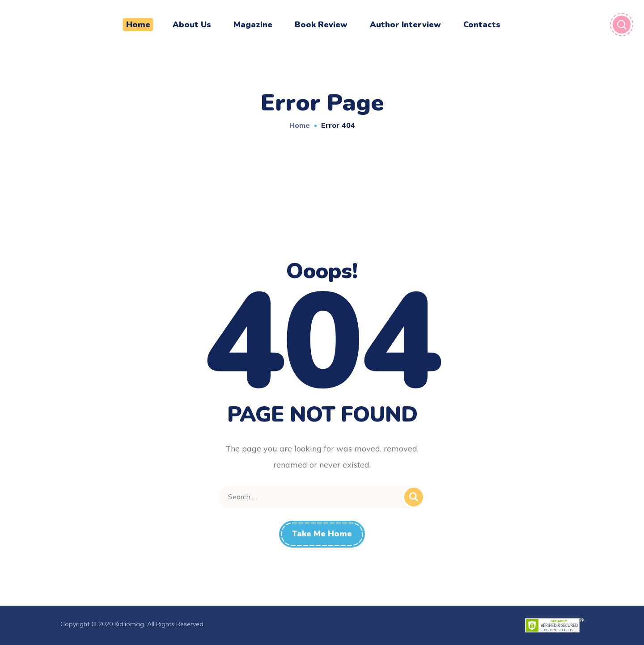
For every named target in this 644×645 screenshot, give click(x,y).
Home (300, 125)
